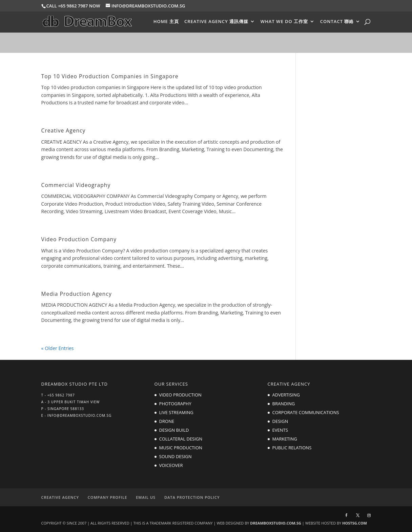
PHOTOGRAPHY (175, 404)
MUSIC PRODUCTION (181, 448)
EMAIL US (146, 497)
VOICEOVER (171, 465)
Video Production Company (79, 239)
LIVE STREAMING (176, 412)
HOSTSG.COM (355, 523)
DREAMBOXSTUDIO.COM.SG (276, 523)
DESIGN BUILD (174, 430)
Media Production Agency (77, 294)
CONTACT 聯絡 (337, 22)
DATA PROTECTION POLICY (192, 497)
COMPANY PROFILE (108, 497)
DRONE (167, 421)
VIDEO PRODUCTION (180, 395)
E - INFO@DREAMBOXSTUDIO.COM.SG (77, 415)
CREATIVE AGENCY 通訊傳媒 (216, 22)
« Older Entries (58, 348)
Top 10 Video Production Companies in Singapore (110, 76)
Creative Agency (64, 130)
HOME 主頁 (166, 22)
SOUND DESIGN (176, 456)
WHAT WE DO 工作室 (284, 22)
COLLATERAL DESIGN (181, 439)
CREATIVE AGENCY (60, 497)
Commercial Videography (76, 185)
